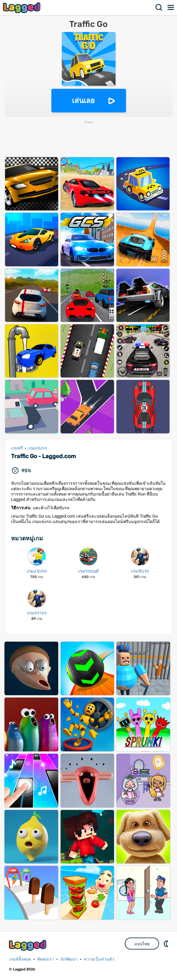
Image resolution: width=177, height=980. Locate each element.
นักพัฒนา (69, 959)
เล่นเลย (83, 101)
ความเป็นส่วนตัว (99, 959)
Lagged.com (28, 945)
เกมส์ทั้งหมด (20, 959)
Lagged (22, 8)
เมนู (171, 7)
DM (167, 944)
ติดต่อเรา (46, 959)
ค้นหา (159, 7)
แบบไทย (142, 944)
